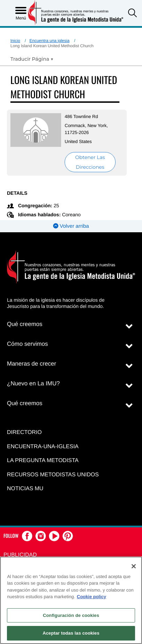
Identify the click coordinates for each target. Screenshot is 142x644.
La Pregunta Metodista (43, 461)
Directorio (24, 432)
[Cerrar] (134, 566)
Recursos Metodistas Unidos (53, 475)
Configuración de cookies (71, 615)
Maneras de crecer (32, 364)
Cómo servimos (27, 344)
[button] (132, 14)
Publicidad (20, 555)
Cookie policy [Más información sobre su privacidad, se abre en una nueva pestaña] (91, 597)
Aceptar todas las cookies (71, 633)
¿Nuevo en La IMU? (33, 383)
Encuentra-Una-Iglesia (43, 447)
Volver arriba (71, 226)
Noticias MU (25, 489)
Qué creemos (25, 324)
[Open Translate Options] (32, 59)
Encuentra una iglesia (49, 41)
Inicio (15, 41)
